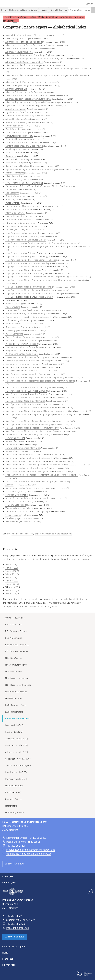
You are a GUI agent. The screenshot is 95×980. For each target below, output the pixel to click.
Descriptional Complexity (17, 163)
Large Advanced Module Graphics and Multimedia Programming (35, 243)
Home (4, 10)
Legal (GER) (8, 877)
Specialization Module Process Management (26, 488)
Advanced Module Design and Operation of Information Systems (35, 59)
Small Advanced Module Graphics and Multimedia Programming (35, 378)
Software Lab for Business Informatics (23, 448)
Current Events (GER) (14, 947)
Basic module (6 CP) (14, 725)
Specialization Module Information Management (28, 472)
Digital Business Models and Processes (23, 166)
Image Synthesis (13, 203)
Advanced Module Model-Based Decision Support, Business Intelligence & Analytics (43, 75)
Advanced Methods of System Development (25, 45)
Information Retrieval (15, 213)
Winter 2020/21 (12, 578)
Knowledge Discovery (15, 230)
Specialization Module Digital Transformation (26, 468)
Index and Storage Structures (19, 210)
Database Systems (14, 153)
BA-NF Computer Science (17, 705)
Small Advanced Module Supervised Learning (26, 391)
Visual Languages (13, 518)
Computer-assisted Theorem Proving (22, 143)
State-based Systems (15, 492)
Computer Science (14, 799)
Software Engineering (15, 438)
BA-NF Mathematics (14, 712)
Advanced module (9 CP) (17, 752)
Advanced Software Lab (16, 89)
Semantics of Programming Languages (23, 364)
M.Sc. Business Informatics (17, 678)
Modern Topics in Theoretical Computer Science (27, 317)
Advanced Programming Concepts (21, 86)
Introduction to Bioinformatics (19, 220)
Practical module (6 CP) (16, 779)
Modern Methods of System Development (25, 314)
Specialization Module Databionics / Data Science (28, 458)
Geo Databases (12, 193)
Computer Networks (15, 139)
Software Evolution (14, 441)
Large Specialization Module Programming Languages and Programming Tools (41, 280)
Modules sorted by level (22, 534)
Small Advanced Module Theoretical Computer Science (31, 394)
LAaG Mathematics (14, 698)
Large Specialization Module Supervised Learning (28, 290)
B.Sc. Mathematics (14, 638)
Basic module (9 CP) (14, 732)
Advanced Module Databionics (19, 52)
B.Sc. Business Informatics (17, 645)
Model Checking (13, 307)
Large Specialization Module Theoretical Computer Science (32, 294)
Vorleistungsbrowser (15, 813)
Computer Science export (18, 719)
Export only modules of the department (53, 534)
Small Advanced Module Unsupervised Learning (27, 398)
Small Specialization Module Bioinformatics (25, 401)
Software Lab (11, 445)
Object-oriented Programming (19, 327)
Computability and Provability (19, 136)
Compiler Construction (16, 133)
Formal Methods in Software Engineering (24, 183)
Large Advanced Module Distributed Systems (26, 240)
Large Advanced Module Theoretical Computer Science (31, 260)
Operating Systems (14, 331)
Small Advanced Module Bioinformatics (23, 367)
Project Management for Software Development (27, 357)
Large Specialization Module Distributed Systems (28, 273)
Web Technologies (14, 522)
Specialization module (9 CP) (18, 766)
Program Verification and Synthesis (22, 347)
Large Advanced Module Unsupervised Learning (27, 263)
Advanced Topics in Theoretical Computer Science (28, 99)
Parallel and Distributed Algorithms (21, 341)
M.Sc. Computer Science (16, 665)
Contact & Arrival (15, 864)
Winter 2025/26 (12, 594)
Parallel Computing (14, 334)
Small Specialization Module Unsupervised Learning (29, 431)
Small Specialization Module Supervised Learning (28, 425)
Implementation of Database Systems (23, 206)
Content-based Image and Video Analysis (24, 146)
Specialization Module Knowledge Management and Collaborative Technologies (42, 475)
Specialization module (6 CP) (18, 759)
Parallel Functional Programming (21, 337)
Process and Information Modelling (22, 344)
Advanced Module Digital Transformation (24, 62)
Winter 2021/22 (12, 584)
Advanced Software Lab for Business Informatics (27, 96)
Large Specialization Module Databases (23, 270)
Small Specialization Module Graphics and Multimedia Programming (37, 411)
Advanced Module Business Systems (22, 49)
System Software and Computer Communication (28, 498)
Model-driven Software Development (22, 310)
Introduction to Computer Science (21, 223)
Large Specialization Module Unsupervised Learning (29, 297)
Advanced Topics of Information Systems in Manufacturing (32, 102)
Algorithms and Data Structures (20, 112)
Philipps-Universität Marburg (13, 892)
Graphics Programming (16, 196)
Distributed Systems (15, 173)
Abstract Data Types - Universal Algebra (23, 35)
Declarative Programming (17, 159)
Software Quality (13, 451)
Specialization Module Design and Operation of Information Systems (37, 465)
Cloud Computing (14, 129)
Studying (44, 10)
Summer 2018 (12, 568)
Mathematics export (14, 786)
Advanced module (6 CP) (17, 745)
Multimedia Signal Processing (19, 320)
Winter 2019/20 (12, 574)
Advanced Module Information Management (26, 65)
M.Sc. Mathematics (14, 672)
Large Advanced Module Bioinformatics (23, 233)
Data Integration (13, 149)
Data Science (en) (13, 792)
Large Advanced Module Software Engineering (27, 253)
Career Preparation (14, 126)
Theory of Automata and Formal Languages (25, 512)
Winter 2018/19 (12, 571)
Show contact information (90, 891)
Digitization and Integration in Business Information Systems (33, 169)
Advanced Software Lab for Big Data (22, 92)
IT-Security (10, 200)
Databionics (11, 156)
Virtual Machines (13, 515)
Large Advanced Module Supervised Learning (26, 257)
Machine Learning (14, 304)
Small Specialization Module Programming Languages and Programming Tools (41, 414)
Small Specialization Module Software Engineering (29, 421)
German (89, 4)
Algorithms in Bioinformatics (18, 116)
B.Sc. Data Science (14, 625)
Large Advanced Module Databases (21, 237)
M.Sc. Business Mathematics (18, 685)
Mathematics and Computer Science (23, 10)
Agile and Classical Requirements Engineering (26, 106)
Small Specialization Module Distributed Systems (28, 408)
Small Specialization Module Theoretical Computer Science (32, 428)
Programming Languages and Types (22, 354)
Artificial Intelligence (15, 119)
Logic (8, 300)
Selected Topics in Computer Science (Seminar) (27, 361)
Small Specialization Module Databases (23, 404)
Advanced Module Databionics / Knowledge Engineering (31, 55)
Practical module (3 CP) (16, 772)
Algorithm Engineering (16, 109)
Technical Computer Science (18, 502)
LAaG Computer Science (16, 692)
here (15, 21)
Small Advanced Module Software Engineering (27, 388)
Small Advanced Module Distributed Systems (26, 374)
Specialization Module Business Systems (24, 455)
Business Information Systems (19, 122)
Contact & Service (15, 937)
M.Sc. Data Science (14, 658)
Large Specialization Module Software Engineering (29, 287)
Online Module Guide (59, 10)
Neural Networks (13, 324)
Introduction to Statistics (17, 226)
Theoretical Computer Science (19, 508)
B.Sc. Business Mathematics (18, 651)
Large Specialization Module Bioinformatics (25, 267)
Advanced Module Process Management (24, 82)
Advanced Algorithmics (16, 39)
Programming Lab (14, 351)
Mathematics (11, 806)
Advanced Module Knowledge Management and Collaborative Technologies (40, 69)
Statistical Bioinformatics (17, 495)
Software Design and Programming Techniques (27, 435)
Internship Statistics (14, 216)
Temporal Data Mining (16, 505)
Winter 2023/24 (12, 591)
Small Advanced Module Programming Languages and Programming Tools (40, 381)
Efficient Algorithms (14, 176)
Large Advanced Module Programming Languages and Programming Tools (40, 247)
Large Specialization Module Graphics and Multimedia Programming (37, 277)
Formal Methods (13, 180)
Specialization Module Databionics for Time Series (28, 461)
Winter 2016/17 (12, 565)
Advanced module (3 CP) (17, 739)
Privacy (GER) (9, 883)
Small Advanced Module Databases (21, 371)
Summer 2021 (12, 581)
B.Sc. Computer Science (16, 631)
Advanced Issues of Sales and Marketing (24, 42)
